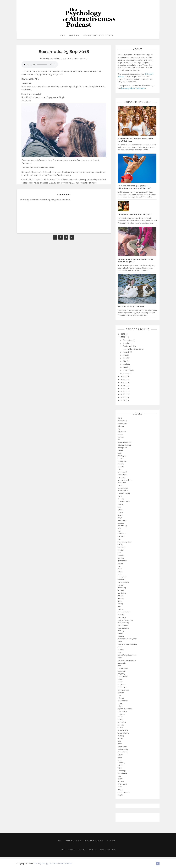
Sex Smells (26, 101)
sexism (120, 728)
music (120, 642)
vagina (120, 779)
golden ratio (122, 561)
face (119, 531)
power (120, 682)
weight (120, 795)
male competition (124, 612)
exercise (121, 523)
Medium (82, 850)
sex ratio (121, 725)
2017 (123, 376)
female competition (125, 542)
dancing (121, 504)
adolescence (122, 424)
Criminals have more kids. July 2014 (135, 215)
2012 (123, 392)
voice (120, 787)
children (121, 464)
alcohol (121, 434)
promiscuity (122, 687)
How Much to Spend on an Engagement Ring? (43, 98)
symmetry (121, 763)
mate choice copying (125, 620)
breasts (121, 459)
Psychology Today (108, 850)
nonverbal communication (127, 644)
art (119, 440)
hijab (120, 574)
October (127, 343)
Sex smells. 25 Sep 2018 (133, 349)
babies (120, 451)
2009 (123, 401)
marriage (121, 615)
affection (121, 426)
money (120, 634)
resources (121, 714)
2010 (123, 398)
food (120, 553)
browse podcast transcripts (133, 88)
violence (121, 782)
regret (120, 704)
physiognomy (123, 669)
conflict (121, 486)
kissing (120, 604)
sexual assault (123, 731)
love (119, 607)
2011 (123, 395)
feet (119, 539)
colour (120, 469)
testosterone (123, 774)
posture (121, 679)
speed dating (123, 752)
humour (121, 585)
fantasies (121, 537)
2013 (123, 389)
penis (120, 658)
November (128, 340)
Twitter (72, 850)
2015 (123, 382)
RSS (60, 841)
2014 (123, 385)
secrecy (121, 720)
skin (119, 741)
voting (120, 790)
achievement (122, 421)
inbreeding (122, 588)
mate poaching (123, 623)
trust (120, 776)
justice (120, 601)
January (126, 373)
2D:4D (120, 418)
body (120, 453)
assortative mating (125, 443)
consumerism (123, 488)
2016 (123, 379)
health (120, 569)
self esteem (122, 722)
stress (120, 760)
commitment (122, 472)
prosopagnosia (123, 690)
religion (121, 706)
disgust (121, 513)
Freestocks (26, 163)
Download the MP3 (30, 79)
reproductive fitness (125, 709)
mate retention (123, 626)
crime (120, 496)
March (126, 367)
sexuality (121, 736)
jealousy (121, 599)
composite (122, 478)
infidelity (121, 591)
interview (121, 596)
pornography (123, 677)
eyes (120, 529)
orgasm (121, 652)
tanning (121, 766)
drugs (120, 518)
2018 (123, 337)
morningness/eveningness (127, 639)
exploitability (123, 526)
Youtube (92, 850)
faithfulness (122, 534)
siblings (121, 739)
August (126, 352)
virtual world (122, 784)
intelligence (122, 593)
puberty (121, 693)
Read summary (64, 175)
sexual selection (124, 733)
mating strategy (123, 628)
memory (121, 631)
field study (122, 548)
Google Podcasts (97, 87)
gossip (120, 564)
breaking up (122, 456)
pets (120, 666)
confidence (122, 483)
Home (62, 850)
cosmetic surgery (124, 494)
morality (121, 636)
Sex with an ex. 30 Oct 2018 (131, 307)
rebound (121, 698)
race (120, 696)
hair (119, 566)
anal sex (121, 437)
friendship (122, 556)
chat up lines (122, 461)
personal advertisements (127, 661)
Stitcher (111, 841)
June (125, 358)
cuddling (121, 499)
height (120, 572)
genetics (121, 558)
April (125, 364)
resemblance (123, 712)
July (125, 355)
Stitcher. (28, 90)
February (127, 370)
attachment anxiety (125, 445)
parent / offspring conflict (127, 655)
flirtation (121, 550)
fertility (120, 545)
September (128, 346)
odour (120, 647)
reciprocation (123, 701)
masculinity (122, 618)
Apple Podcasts (81, 87)
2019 (123, 334)
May (125, 361)
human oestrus (123, 583)
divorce (121, 515)
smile (120, 744)
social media (122, 747)
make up (121, 609)
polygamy (121, 674)
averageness (122, 448)
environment (122, 521)
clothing (121, 467)
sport (120, 757)
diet (119, 507)
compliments (123, 475)
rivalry (120, 717)
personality (122, 663)
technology (122, 771)
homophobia (123, 577)
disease (121, 510)
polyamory (122, 671)
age (119, 429)
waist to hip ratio (124, 792)
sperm (120, 755)
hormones (122, 580)
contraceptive (123, 491)
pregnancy (122, 685)
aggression (122, 432)
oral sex (121, 650)
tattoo (120, 768)
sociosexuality (123, 749)
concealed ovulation (125, 480)
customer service (124, 502)
